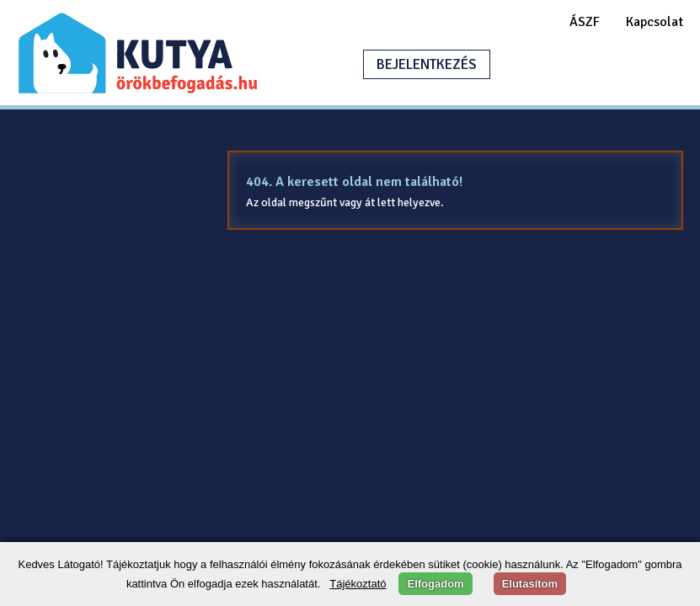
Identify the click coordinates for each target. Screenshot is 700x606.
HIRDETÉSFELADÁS (585, 64)
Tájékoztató (358, 584)
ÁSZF (585, 22)
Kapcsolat (655, 22)
